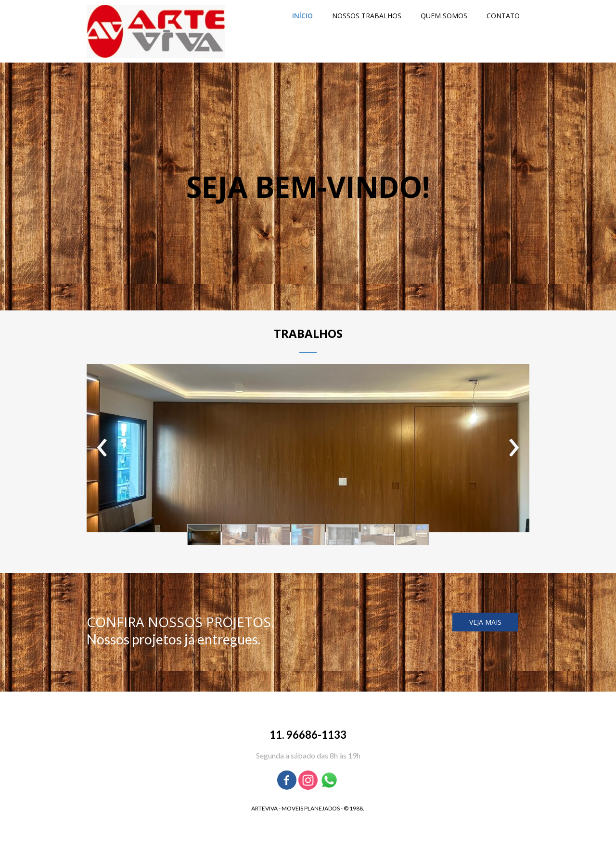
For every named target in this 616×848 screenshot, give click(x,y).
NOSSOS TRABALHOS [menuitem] (367, 16)
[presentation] (102, 448)
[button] (204, 535)
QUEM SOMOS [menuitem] (444, 16)
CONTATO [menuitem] (503, 16)
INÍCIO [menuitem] (302, 16)
